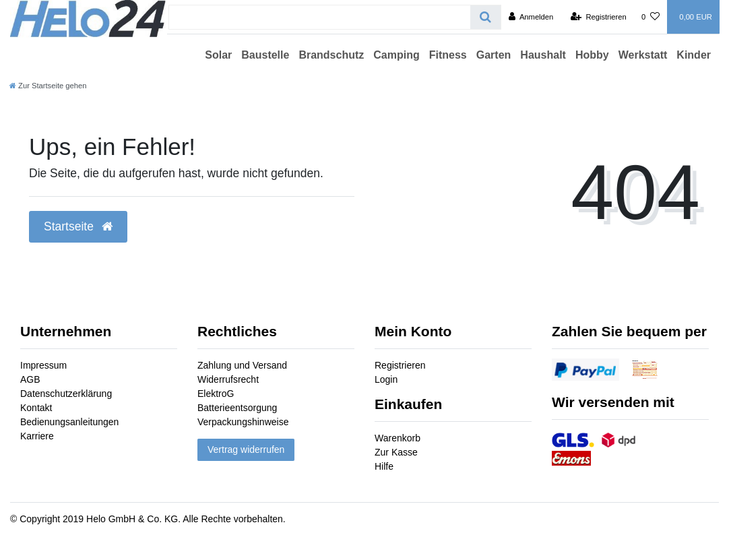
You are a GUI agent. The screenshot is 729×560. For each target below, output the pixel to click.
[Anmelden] (531, 17)
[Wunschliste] (651, 17)
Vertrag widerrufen (246, 449)
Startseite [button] (78, 226)
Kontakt (36, 408)
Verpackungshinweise (243, 422)
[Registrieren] (599, 17)
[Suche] (485, 17)
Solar (218, 55)
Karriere (37, 436)
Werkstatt (643, 55)
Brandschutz (331, 55)
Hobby (592, 55)
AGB (30, 379)
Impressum (43, 365)
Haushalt (543, 55)
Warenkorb (398, 438)
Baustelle (265, 55)
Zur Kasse (396, 452)
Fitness (448, 55)
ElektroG (216, 394)
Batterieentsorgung (237, 408)
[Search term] (320, 17)
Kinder (694, 55)
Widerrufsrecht (228, 379)
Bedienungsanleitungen (69, 422)
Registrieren (400, 365)
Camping (396, 55)
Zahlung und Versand (242, 365)
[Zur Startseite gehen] (48, 86)
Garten (494, 55)
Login (386, 379)
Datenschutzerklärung (66, 394)
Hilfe (384, 466)
